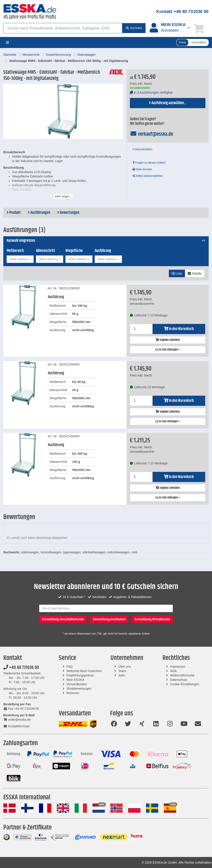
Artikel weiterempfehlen (148, 176)
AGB (173, 671)
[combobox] (20, 259)
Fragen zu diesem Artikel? (149, 163)
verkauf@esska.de (152, 134)
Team (122, 671)
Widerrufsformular (182, 675)
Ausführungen (39, 213)
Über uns (124, 667)
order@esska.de (17, 720)
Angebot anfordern (168, 340)
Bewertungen (68, 213)
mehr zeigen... (63, 196)
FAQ (70, 667)
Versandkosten (77, 684)
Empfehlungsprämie (80, 675)
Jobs (122, 675)
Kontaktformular (17, 726)
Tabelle (195, 273)
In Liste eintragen (168, 350)
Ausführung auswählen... (168, 103)
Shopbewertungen (79, 689)
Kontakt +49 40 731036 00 (182, 11)
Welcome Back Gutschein (84, 671)
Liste (177, 273)
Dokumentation (142, 149)
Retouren (73, 693)
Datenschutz (179, 680)
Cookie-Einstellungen (185, 684)
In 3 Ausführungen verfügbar (151, 92)
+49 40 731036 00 (21, 668)
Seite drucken (142, 169)
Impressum (178, 667)
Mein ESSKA (75, 680)
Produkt (14, 213)
